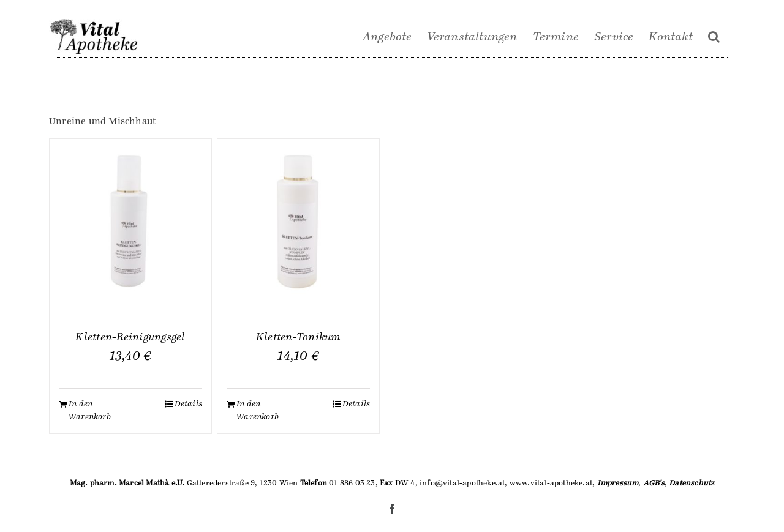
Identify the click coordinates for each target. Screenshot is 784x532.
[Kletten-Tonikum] (298, 220)
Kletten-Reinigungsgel (130, 337)
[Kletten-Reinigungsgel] (130, 220)
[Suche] (714, 37)
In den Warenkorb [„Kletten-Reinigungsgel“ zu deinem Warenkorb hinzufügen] (90, 410)
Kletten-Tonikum (299, 337)
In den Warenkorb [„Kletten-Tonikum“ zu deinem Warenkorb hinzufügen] (258, 410)
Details (188, 404)
